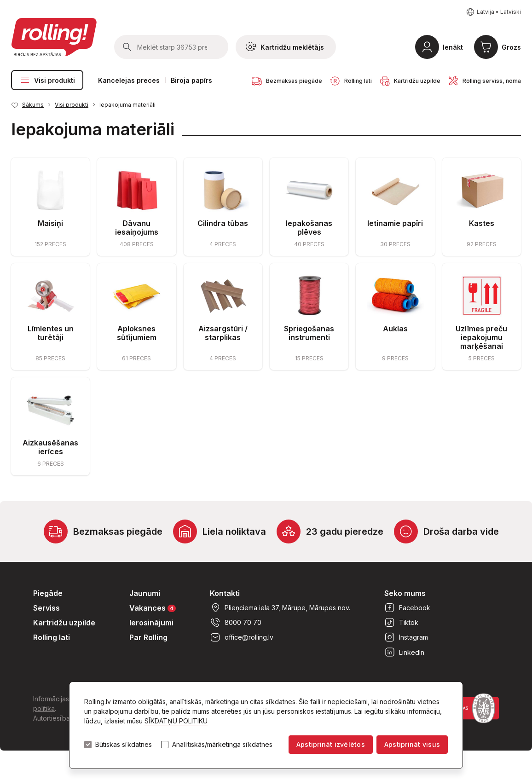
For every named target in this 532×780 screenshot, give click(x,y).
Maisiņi (50, 223)
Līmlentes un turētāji (51, 333)
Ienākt (453, 47)
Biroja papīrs (191, 80)
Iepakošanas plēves (309, 228)
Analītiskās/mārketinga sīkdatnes (222, 745)
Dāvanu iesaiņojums (137, 228)
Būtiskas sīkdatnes (124, 745)
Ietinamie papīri (395, 223)
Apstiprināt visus (412, 744)
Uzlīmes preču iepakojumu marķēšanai (481, 337)
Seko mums (405, 593)
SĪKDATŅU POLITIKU (176, 721)
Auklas (395, 329)
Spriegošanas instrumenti (309, 333)
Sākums (33, 105)
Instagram (406, 637)
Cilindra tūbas (223, 223)
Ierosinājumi (151, 623)
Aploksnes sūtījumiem (137, 333)
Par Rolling (148, 637)
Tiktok (401, 623)
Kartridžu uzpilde (64, 623)
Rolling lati (52, 637)
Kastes (482, 223)
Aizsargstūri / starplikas (223, 333)
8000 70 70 (236, 623)
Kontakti (225, 593)
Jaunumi (145, 593)
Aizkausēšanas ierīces (50, 447)
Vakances (153, 608)
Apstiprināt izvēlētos (331, 744)
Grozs (511, 47)
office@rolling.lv (242, 637)
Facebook (407, 608)
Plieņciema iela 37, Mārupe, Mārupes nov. (280, 608)
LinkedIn (404, 652)
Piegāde (48, 593)
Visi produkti (47, 80)
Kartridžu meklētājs (285, 47)
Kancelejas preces (129, 80)
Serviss (46, 608)
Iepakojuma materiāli (127, 105)
